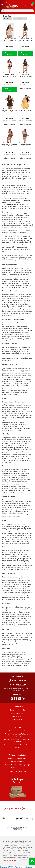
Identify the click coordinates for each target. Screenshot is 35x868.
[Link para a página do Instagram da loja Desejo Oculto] (12, 698)
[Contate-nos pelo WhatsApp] (32, 862)
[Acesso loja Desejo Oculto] (27, 5)
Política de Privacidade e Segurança (17, 765)
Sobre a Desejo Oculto (17, 710)
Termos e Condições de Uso (17, 758)
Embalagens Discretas (17, 713)
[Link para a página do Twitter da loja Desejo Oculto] (19, 698)
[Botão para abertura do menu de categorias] (2, 5)
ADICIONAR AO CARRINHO (10, 54)
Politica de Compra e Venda (18, 771)
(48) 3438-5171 (19, 680)
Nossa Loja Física (18, 716)
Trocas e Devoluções (17, 761)
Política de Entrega (17, 768)
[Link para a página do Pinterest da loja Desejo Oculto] (23, 698)
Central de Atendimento (17, 731)
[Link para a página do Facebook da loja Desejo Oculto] (16, 698)
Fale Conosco (18, 720)
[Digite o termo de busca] (15, 11)
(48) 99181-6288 (19, 685)
